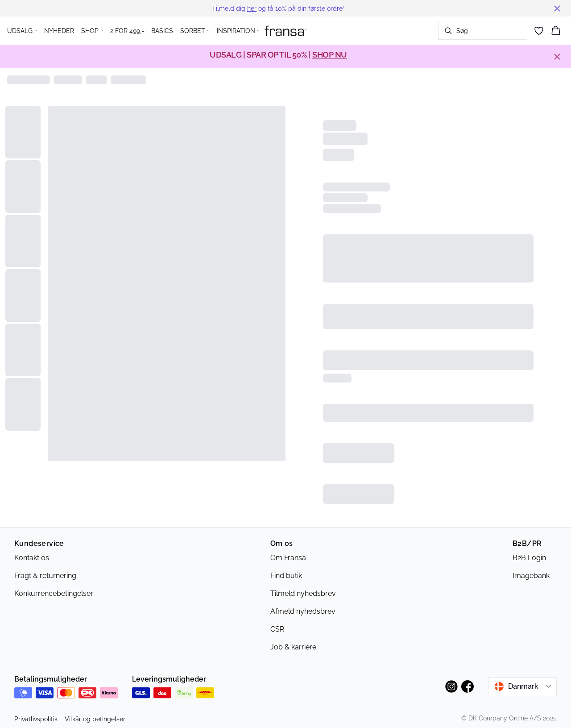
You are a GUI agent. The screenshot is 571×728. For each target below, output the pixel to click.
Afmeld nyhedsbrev (303, 611)
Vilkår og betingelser (95, 719)
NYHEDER (59, 31)
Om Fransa (288, 558)
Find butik (286, 576)
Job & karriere (293, 647)
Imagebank (531, 576)
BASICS (162, 31)
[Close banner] (557, 8)
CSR (277, 629)
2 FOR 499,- (127, 31)
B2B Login (529, 558)
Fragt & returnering (45, 576)
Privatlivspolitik (36, 719)
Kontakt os (32, 558)
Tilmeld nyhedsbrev (303, 593)
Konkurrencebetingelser (54, 593)
